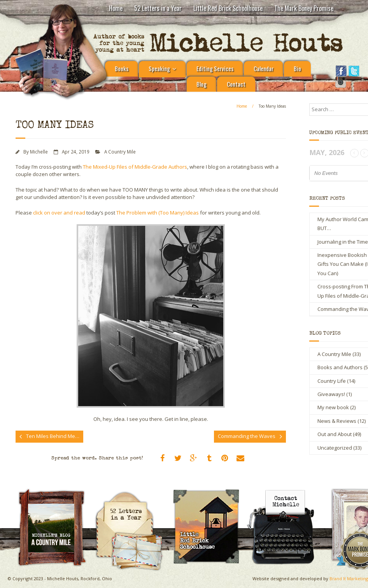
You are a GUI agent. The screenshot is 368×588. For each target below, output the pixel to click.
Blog (202, 84)
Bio (297, 68)
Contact (236, 84)
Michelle (39, 152)
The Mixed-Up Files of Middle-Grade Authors (135, 167)
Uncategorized (335, 448)
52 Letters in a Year (158, 8)
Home (116, 8)
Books (122, 68)
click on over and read (59, 213)
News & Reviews (337, 421)
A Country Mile (120, 152)
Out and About (335, 434)
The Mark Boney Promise (304, 8)
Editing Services (215, 68)
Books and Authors (340, 367)
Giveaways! (331, 394)
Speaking (159, 68)
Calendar (264, 68)
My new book (333, 407)
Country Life (332, 381)
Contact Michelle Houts (286, 491)
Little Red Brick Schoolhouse (228, 8)
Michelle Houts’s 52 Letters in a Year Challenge (132, 494)
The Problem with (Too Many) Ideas (158, 213)
